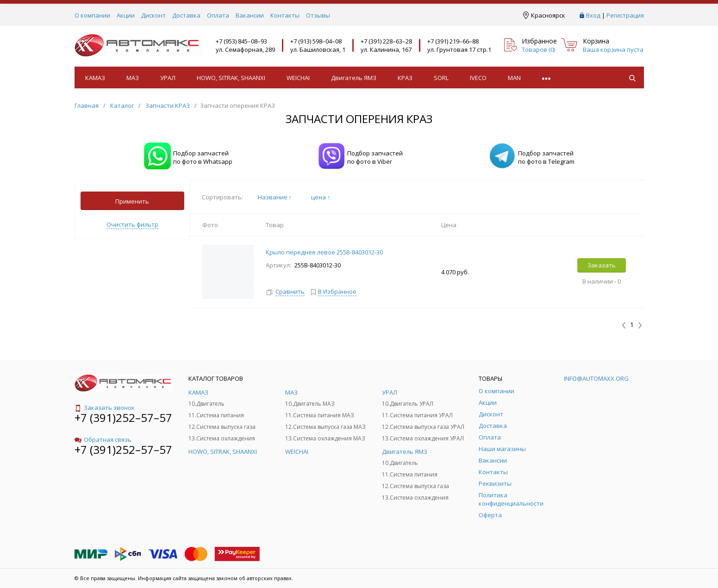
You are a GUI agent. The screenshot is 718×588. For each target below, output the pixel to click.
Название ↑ (275, 197)
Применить (132, 201)
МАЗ (133, 78)
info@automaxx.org (596, 378)
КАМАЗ (95, 78)
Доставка (186, 15)
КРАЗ (405, 78)
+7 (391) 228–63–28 (386, 41)
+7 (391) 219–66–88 (453, 41)
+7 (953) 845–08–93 (241, 41)
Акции (126, 15)
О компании (92, 15)
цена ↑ (321, 197)
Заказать (602, 265)
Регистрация (625, 15)
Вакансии (250, 15)
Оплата (218, 15)
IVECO (478, 78)
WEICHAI (298, 78)
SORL (441, 78)
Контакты (285, 15)
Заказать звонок (105, 408)
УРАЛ (168, 78)
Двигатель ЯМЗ (354, 78)
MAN (514, 78)
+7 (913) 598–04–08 (316, 41)
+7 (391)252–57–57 (123, 418)
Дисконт (153, 15)
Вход (593, 15)
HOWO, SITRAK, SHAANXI (231, 78)
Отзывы (318, 15)
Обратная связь (103, 439)
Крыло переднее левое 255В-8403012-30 (324, 252)
